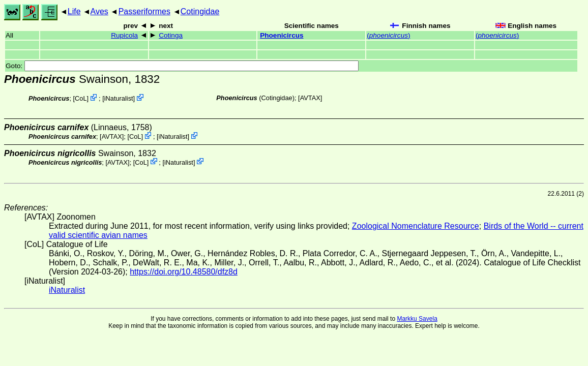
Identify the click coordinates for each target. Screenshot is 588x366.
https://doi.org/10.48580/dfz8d (184, 272)
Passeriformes (144, 11)
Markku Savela (417, 319)
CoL (81, 98)
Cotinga (171, 35)
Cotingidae (200, 11)
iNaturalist (119, 98)
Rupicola (124, 35)
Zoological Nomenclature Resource (416, 226)
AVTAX (310, 98)
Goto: (182, 66)
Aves (99, 11)
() (388, 35)
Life (74, 11)
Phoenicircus (282, 35)
